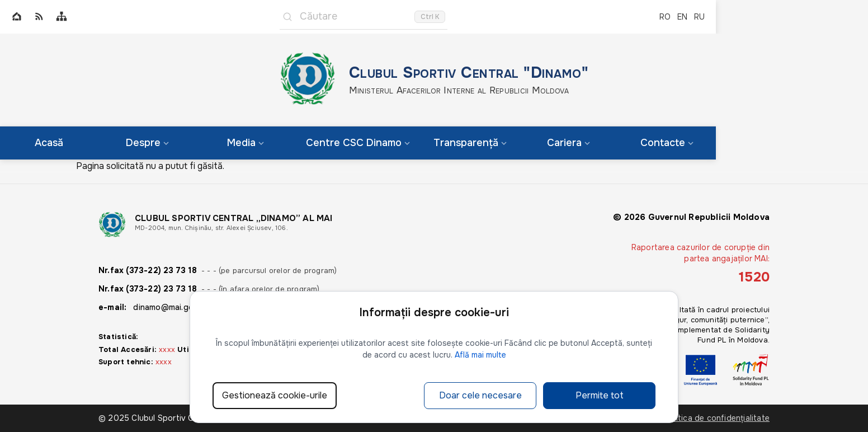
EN (682, 17)
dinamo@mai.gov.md (172, 307)
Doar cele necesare (480, 395)
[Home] (17, 17)
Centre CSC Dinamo (358, 143)
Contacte (667, 143)
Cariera (569, 143)
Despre (147, 143)
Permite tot (600, 395)
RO (665, 17)
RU (699, 17)
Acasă (49, 143)
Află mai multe (480, 355)
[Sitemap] (62, 17)
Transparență (470, 143)
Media (246, 143)
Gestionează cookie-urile (275, 395)
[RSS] (39, 17)
